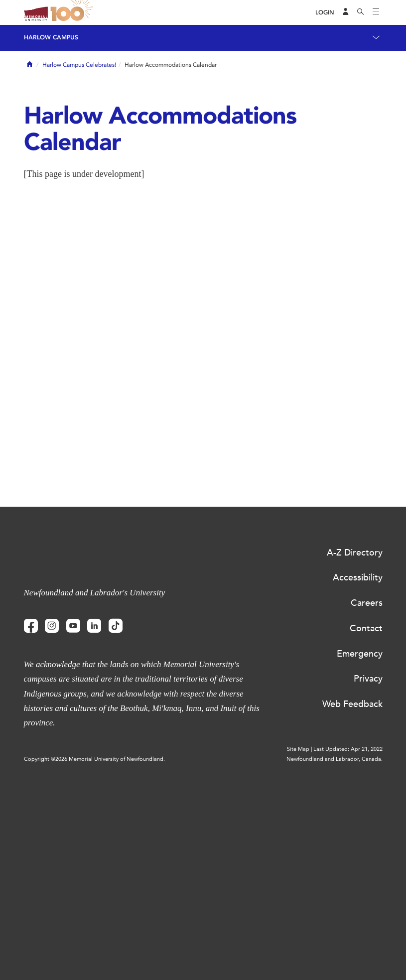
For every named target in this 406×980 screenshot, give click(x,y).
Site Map (298, 749)
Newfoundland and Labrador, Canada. (335, 759)
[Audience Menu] (346, 12)
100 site (74, 12)
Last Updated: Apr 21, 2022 (348, 749)
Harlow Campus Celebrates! (79, 65)
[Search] (361, 12)
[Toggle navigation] (376, 12)
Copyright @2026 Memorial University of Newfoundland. (94, 759)
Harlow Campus (51, 37)
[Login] (325, 13)
